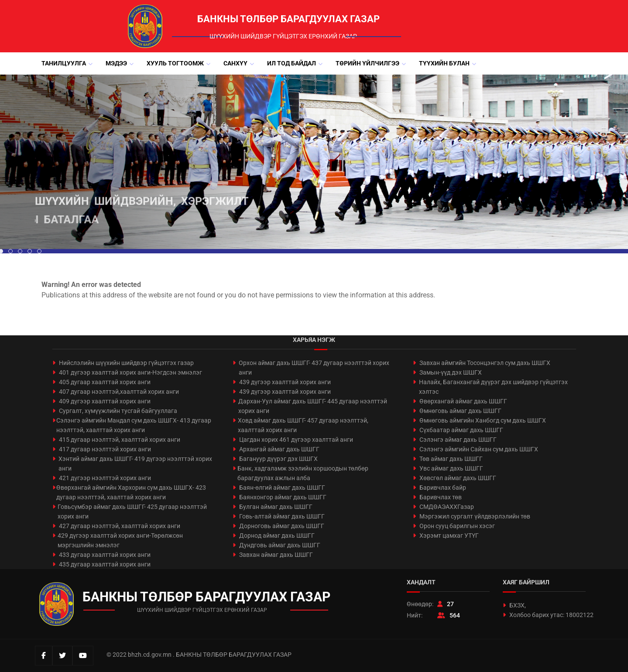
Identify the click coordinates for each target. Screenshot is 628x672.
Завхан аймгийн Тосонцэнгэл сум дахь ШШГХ (485, 363)
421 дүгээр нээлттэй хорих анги (105, 478)
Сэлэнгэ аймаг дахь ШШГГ (458, 440)
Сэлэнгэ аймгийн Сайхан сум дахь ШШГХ (479, 449)
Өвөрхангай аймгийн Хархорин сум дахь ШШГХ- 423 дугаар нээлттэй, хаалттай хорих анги (131, 492)
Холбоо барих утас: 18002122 (551, 615)
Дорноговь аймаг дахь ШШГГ (282, 526)
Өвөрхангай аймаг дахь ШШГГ (463, 401)
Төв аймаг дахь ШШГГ (451, 459)
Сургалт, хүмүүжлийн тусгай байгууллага (118, 411)
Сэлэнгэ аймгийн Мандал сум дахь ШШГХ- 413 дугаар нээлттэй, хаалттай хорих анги (134, 425)
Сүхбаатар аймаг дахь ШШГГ (461, 430)
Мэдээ (116, 63)
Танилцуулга (64, 63)
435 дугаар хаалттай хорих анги (105, 564)
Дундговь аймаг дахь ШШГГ (280, 545)
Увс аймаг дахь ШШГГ (451, 468)
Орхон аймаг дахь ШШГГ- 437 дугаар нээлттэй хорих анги (314, 368)
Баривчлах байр (443, 488)
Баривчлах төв (441, 497)
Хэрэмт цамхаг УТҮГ (449, 536)
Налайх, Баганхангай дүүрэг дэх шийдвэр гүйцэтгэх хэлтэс (493, 387)
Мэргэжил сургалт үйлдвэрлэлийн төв (475, 516)
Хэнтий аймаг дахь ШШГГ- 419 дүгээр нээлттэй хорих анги (135, 464)
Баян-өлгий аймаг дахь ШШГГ (282, 488)
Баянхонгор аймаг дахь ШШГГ (283, 497)
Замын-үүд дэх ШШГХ (451, 372)
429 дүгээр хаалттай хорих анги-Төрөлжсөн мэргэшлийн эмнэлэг (120, 540)
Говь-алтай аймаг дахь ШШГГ (282, 516)
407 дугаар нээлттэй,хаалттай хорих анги (119, 392)
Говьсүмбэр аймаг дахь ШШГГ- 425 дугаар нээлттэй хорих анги (132, 512)
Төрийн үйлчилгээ (367, 63)
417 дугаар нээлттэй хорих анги (105, 449)
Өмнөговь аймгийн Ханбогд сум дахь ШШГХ (483, 420)
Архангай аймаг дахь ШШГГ (279, 449)
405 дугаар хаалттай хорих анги (105, 382)
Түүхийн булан (444, 63)
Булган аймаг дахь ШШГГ (276, 507)
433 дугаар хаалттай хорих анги (105, 555)
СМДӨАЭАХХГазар (447, 507)
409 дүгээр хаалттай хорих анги (105, 401)
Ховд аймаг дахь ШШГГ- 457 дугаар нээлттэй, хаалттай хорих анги (303, 425)
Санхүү (235, 63)
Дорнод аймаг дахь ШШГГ (277, 536)
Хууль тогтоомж (175, 63)
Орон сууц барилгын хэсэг (457, 526)
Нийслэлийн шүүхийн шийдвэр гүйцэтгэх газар (126, 363)
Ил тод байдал (292, 63)
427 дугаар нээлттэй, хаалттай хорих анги (120, 526)
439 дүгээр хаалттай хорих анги (285, 382)
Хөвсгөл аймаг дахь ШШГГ (458, 478)
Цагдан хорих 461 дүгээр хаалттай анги (296, 440)
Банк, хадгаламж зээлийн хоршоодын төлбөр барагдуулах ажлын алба (303, 473)
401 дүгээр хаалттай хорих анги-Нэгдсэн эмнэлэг (130, 372)
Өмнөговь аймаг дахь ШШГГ (460, 411)
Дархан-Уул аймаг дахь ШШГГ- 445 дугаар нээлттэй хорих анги (313, 406)
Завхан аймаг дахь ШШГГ (276, 555)
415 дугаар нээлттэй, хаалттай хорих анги (120, 440)
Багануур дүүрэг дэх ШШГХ (278, 459)
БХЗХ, (518, 605)
